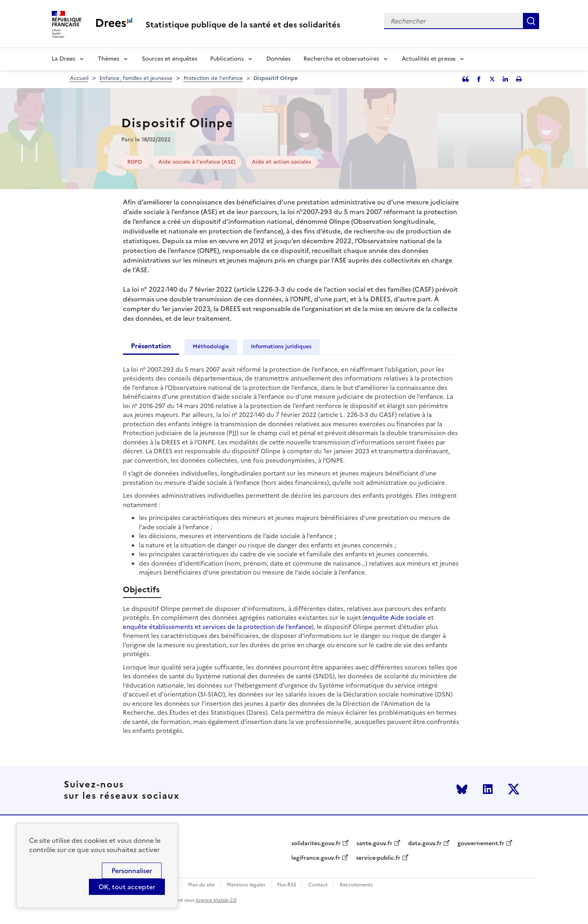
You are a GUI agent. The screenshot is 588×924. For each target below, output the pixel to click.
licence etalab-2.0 (216, 900)
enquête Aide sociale (395, 618)
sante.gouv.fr (374, 844)
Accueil (79, 78)
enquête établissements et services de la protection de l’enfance (217, 627)
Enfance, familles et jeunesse (136, 78)
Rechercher (531, 21)
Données (278, 59)
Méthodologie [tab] (211, 346)
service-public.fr (378, 858)
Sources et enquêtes (170, 59)
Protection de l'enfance (213, 78)
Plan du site (201, 885)
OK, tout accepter (127, 887)
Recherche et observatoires (341, 59)
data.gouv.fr (425, 844)
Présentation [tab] (151, 346)
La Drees (63, 59)
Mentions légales (246, 885)
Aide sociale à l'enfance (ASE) (197, 162)
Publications (227, 59)
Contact (318, 885)
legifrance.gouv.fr (316, 858)
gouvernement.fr (481, 844)
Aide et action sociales (281, 162)
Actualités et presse (429, 59)
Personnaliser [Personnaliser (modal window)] (132, 871)
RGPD (135, 162)
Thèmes (109, 59)
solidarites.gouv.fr (316, 844)
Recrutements (356, 885)
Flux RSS (287, 885)
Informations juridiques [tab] (281, 346)
